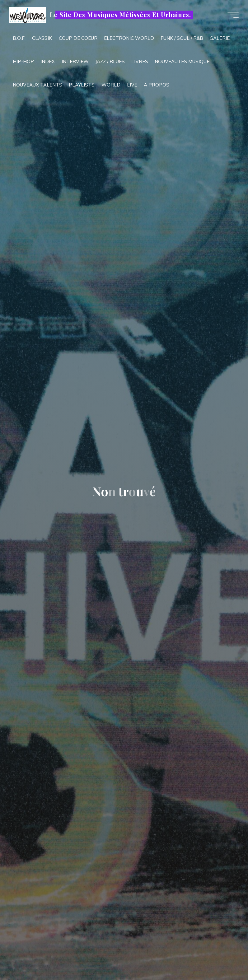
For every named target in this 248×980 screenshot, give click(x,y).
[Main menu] (233, 15)
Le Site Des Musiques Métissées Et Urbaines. (120, 15)
